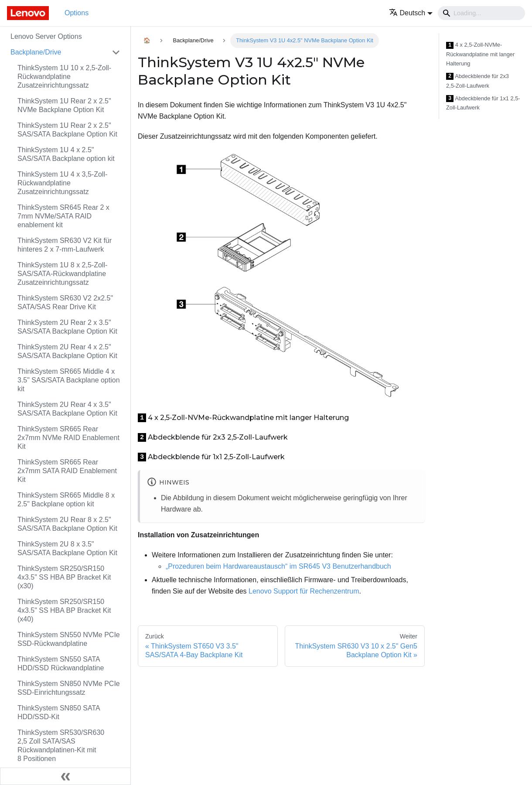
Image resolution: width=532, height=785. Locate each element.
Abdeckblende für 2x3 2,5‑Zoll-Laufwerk (477, 81)
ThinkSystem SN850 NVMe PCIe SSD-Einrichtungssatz (69, 688)
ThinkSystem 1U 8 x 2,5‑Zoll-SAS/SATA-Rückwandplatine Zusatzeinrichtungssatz (62, 274)
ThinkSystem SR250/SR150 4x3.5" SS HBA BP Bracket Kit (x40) (64, 610)
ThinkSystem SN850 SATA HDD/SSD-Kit (59, 712)
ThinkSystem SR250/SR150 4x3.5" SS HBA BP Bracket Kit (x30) (64, 577)
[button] (411, 13)
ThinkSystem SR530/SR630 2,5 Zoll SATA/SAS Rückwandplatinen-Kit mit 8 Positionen (61, 746)
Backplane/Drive (36, 52)
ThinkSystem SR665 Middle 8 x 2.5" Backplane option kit (66, 500)
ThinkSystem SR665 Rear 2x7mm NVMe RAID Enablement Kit (68, 438)
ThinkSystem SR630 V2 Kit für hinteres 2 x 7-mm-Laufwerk (65, 245)
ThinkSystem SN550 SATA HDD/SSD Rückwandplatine (61, 664)
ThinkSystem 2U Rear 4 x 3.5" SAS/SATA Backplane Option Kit (67, 409)
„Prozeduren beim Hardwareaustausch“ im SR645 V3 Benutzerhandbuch (278, 566)
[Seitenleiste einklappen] (65, 776)
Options (77, 13)
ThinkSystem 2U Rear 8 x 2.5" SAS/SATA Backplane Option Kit (67, 524)
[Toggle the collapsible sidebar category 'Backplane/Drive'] (116, 52)
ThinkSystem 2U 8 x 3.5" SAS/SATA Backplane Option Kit (67, 548)
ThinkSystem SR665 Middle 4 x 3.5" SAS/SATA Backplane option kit (69, 380)
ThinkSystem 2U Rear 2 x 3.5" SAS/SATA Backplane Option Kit (67, 327)
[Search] (481, 13)
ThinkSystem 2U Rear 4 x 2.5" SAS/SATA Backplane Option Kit (67, 351)
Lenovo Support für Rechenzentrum (304, 591)
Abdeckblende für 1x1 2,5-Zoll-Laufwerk (483, 103)
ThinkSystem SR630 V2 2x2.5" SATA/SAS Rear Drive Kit (65, 302)
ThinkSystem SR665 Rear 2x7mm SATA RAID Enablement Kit (67, 471)
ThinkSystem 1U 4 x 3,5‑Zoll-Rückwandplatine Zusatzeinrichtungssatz (62, 183)
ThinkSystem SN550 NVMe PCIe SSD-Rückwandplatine (69, 639)
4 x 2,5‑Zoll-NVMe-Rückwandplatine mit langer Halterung (480, 54)
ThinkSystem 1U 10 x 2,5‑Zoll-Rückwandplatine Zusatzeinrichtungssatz (64, 77)
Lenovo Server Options (46, 36)
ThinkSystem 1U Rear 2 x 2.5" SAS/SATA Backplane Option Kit (67, 130)
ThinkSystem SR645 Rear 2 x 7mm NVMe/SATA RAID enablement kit (63, 216)
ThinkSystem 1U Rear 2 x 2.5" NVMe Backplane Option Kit (64, 105)
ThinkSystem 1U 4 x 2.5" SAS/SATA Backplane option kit (66, 154)
